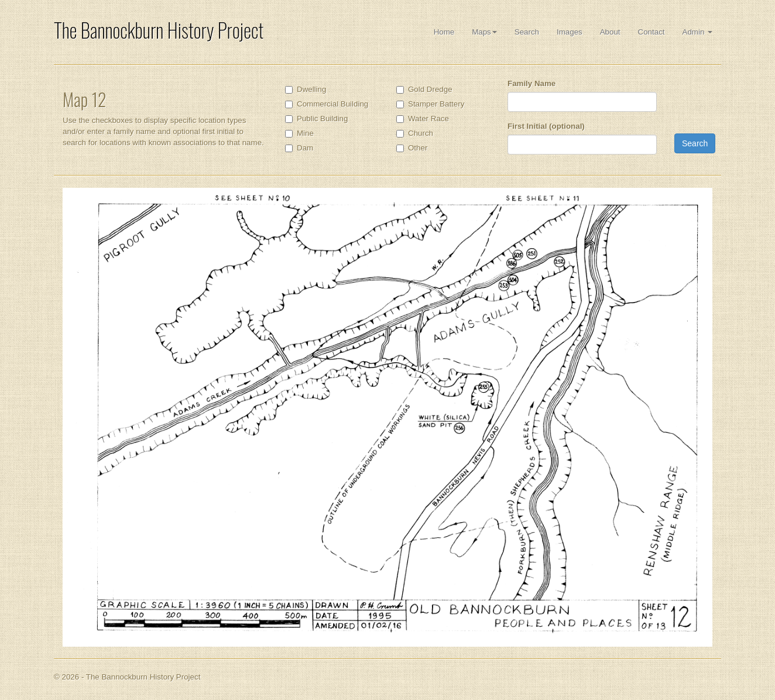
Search (527, 32)
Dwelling (311, 89)
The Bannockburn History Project (159, 30)
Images (570, 32)
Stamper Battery (436, 104)
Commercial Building (332, 104)
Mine (305, 133)
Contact (651, 32)
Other (418, 148)
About (610, 32)
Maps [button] (484, 32)
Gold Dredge (430, 89)
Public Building (322, 119)
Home (444, 32)
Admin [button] (697, 32)
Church (421, 133)
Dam (305, 148)
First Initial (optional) (546, 126)
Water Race (428, 119)
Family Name (531, 83)
